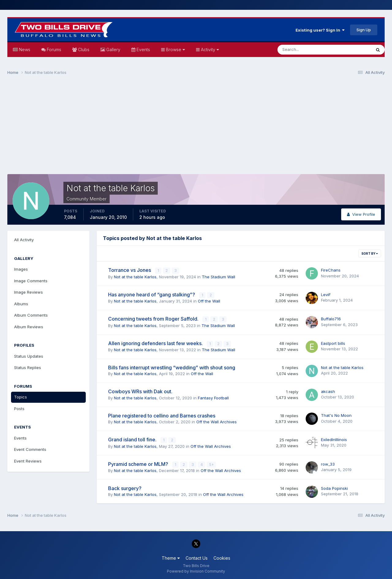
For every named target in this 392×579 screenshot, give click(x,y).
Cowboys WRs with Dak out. (140, 391)
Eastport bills (333, 343)
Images (21, 269)
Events (143, 50)
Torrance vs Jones (130, 270)
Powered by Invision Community (196, 570)
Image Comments (31, 281)
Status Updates (29, 356)
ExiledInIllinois (334, 439)
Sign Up (364, 30)
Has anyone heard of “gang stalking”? (152, 294)
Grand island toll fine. (133, 439)
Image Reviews (28, 292)
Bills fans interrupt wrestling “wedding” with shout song (172, 367)
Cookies (222, 557)
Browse (175, 50)
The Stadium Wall (219, 276)
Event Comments (30, 449)
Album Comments (31, 315)
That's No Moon (336, 415)
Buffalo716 (331, 318)
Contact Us (197, 557)
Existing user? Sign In (320, 30)
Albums (21, 304)
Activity (209, 50)
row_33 (328, 463)
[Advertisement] (196, 128)
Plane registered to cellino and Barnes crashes (162, 415)
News (24, 50)
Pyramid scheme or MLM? (139, 463)
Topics (21, 397)
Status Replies (28, 368)
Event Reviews (28, 461)
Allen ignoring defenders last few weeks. (156, 343)
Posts (19, 409)
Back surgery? (125, 487)
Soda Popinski (334, 487)
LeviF (326, 294)
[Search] (304, 50)
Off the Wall (209, 301)
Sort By (370, 253)
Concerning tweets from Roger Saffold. (154, 318)
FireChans (331, 270)
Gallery (113, 50)
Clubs (83, 50)
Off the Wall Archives (217, 421)
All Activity (24, 240)
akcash (328, 391)
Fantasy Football (213, 397)
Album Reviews (29, 327)
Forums (53, 50)
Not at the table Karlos (135, 276)
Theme (171, 557)
